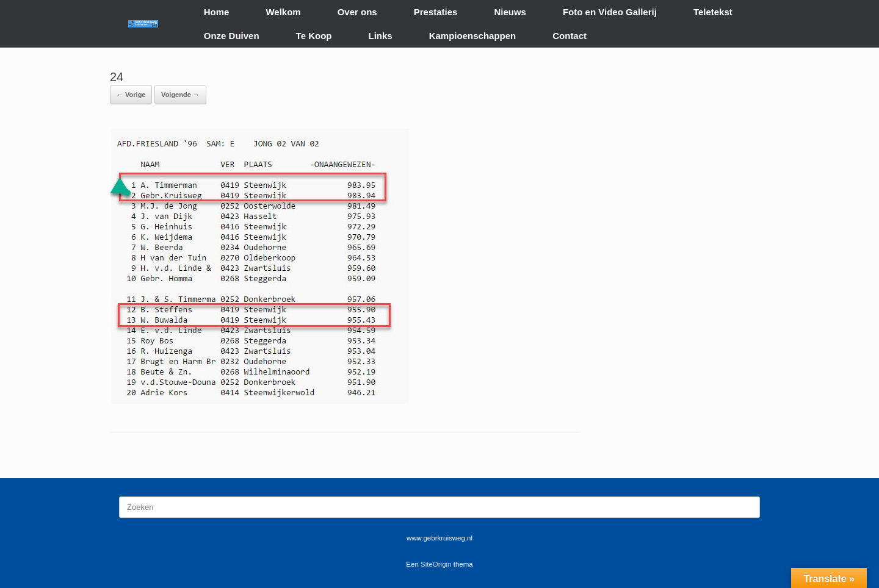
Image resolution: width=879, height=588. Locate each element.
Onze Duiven (232, 36)
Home (217, 12)
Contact (570, 36)
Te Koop (314, 36)
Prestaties (436, 12)
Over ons (357, 12)
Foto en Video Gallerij (610, 12)
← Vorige (131, 95)
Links (381, 36)
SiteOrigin (436, 564)
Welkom (283, 12)
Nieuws (510, 12)
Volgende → (180, 95)
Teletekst (713, 12)
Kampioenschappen (473, 36)
